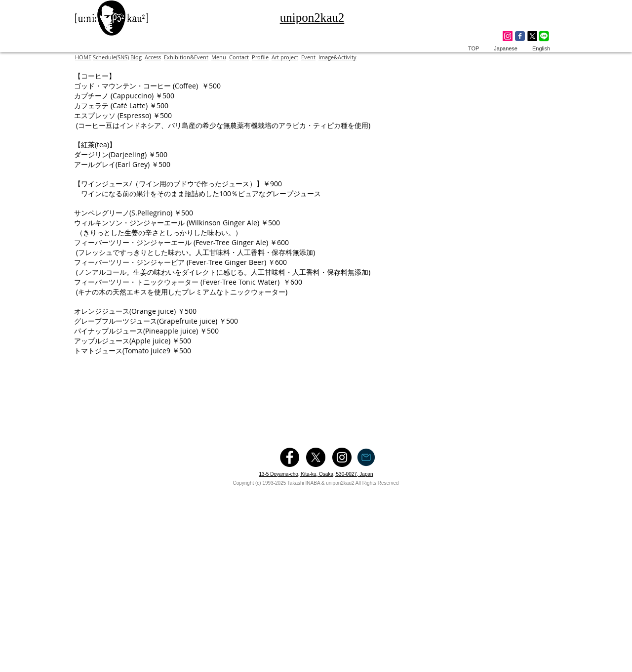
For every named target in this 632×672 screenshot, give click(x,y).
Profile (260, 57)
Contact (239, 57)
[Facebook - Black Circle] (290, 457)
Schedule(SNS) (111, 57)
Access (153, 57)
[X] (532, 36)
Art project (285, 57)
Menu (219, 57)
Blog (136, 57)
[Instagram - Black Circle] (342, 457)
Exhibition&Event (186, 57)
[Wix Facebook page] (520, 36)
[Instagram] (508, 36)
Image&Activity (337, 57)
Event (308, 57)
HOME (83, 57)
